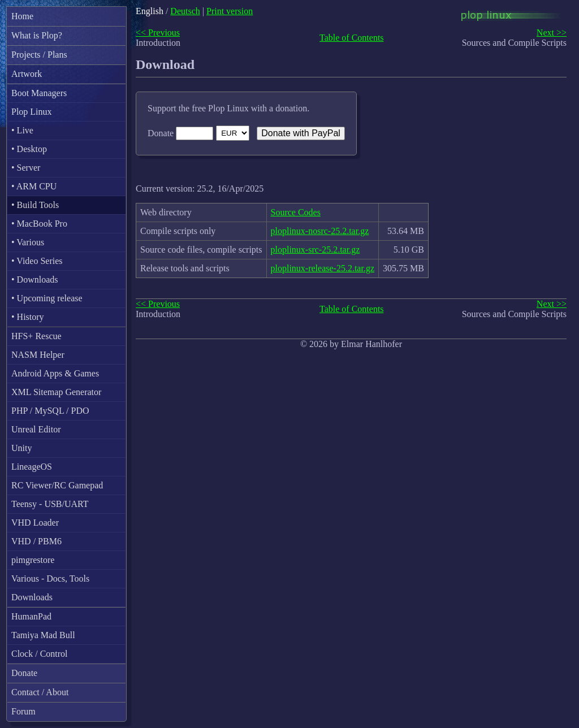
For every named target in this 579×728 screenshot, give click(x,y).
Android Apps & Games (55, 373)
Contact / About (40, 692)
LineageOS (32, 467)
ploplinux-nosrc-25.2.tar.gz (320, 231)
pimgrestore (33, 560)
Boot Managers (39, 93)
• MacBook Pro (39, 224)
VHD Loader (35, 523)
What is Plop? (37, 35)
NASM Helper (38, 355)
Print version (230, 11)
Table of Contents (352, 38)
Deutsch (185, 11)
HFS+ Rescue (36, 336)
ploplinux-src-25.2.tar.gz (316, 250)
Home (22, 16)
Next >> (552, 32)
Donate (24, 673)
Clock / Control (40, 654)
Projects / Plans (39, 55)
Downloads (32, 597)
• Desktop (29, 149)
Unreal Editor (36, 429)
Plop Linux (32, 112)
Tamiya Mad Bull (43, 635)
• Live (22, 130)
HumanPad (31, 616)
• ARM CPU (34, 186)
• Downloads (34, 279)
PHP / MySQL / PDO (50, 411)
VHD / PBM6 (36, 541)
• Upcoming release (47, 298)
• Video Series (37, 261)
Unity (21, 448)
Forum (23, 711)
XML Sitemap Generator (56, 392)
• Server (26, 168)
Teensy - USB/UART (50, 504)
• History (28, 317)
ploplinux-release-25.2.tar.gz (323, 268)
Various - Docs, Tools (50, 578)
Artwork (27, 74)
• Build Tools (35, 205)
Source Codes (296, 212)
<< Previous (158, 32)
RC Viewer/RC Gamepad (57, 485)
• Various (28, 242)
